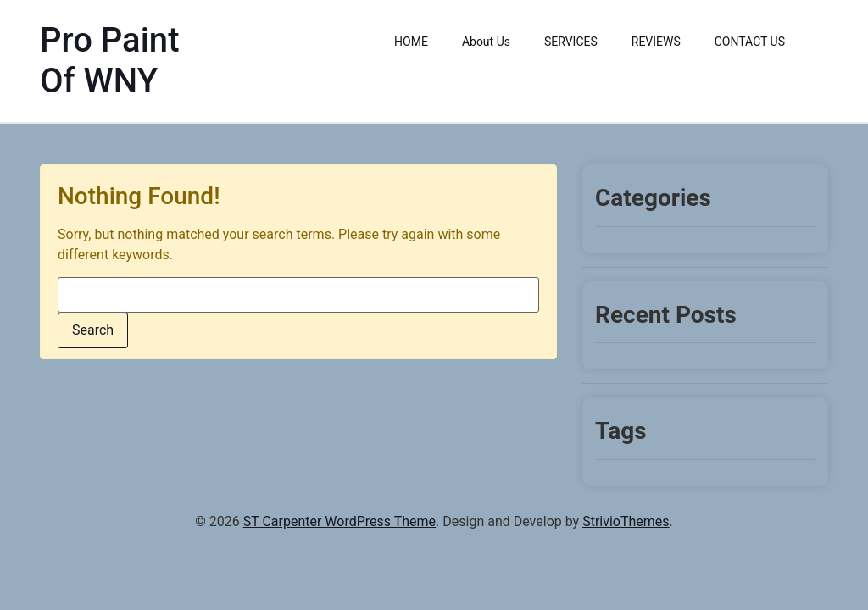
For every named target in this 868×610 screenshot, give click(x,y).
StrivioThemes (626, 521)
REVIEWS (656, 42)
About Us (486, 42)
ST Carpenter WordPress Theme (339, 521)
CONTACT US (750, 42)
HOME (411, 42)
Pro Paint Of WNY (109, 61)
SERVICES (571, 42)
